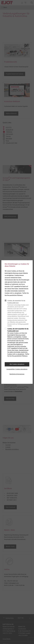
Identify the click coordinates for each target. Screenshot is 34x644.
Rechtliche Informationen (17, 374)
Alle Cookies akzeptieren (17, 364)
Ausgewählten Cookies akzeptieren (17, 369)
